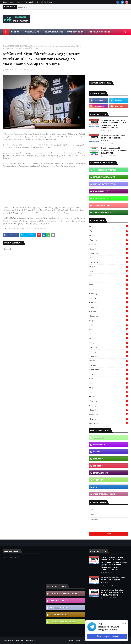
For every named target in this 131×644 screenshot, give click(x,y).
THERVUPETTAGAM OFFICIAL (26, 640)
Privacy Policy (30, 2)
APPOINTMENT (99, 445)
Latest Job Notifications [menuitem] (16, 38)
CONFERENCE (98, 466)
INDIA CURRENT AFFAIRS (103, 191)
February (109, 240)
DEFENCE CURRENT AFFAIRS (104, 177)
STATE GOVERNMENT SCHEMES (62, 622)
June (109, 276)
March (109, 235)
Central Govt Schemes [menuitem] (100, 32)
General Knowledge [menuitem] (54, 32)
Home (5, 2)
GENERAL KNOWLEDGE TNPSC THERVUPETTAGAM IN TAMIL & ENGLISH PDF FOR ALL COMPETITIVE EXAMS (114, 124)
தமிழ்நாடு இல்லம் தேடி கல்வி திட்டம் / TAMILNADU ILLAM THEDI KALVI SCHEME (112, 592)
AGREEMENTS (98, 438)
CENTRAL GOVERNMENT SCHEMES (63, 594)
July (109, 271)
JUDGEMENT (98, 480)
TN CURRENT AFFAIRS (102, 205)
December (109, 249)
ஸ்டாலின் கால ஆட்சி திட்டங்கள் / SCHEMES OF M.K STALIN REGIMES (113, 138)
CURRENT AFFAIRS (57, 601)
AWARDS (96, 452)
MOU (95, 487)
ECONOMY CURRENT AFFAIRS (105, 184)
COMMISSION (98, 459)
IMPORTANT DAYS (100, 473)
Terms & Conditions (44, 2)
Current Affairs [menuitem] (32, 32)
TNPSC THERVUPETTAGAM (14, 70)
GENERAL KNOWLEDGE (59, 615)
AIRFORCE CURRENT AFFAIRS (104, 170)
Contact (19, 2)
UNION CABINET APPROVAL (104, 494)
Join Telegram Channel (107, 636)
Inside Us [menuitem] (15, 32)
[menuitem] (6, 32)
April (109, 231)
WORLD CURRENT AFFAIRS (103, 212)
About (12, 2)
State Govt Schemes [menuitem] (76, 32)
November (109, 253)
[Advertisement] (44, 185)
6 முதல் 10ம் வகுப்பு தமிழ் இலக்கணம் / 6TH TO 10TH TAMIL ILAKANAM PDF (114, 150)
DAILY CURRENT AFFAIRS (17, 228)
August (109, 267)
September (109, 262)
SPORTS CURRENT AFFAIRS (18, 46)
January (109, 244)
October (109, 258)
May (109, 226)
